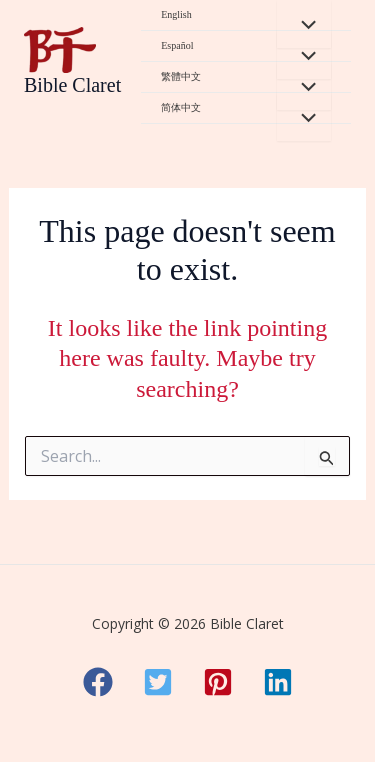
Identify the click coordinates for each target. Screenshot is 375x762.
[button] (98, 682)
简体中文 (181, 107)
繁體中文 (181, 76)
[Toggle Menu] (304, 24)
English (176, 14)
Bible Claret (72, 85)
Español (177, 45)
